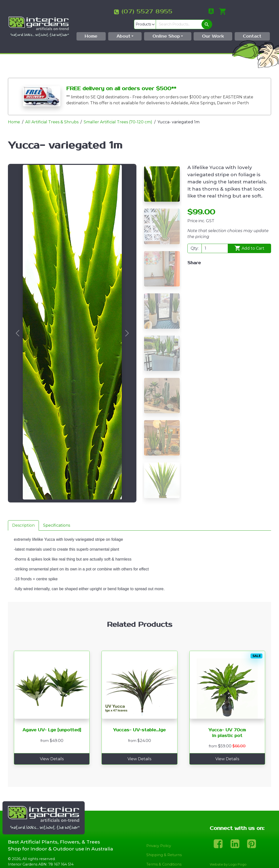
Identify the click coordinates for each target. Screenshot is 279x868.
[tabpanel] (139, 557)
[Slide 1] (162, 175)
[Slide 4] (162, 301)
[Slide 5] (162, 344)
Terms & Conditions (164, 855)
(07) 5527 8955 (105, 12)
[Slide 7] (162, 428)
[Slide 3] (162, 259)
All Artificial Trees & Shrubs (52, 113)
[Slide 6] (162, 386)
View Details (52, 749)
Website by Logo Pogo (228, 855)
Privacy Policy (159, 836)
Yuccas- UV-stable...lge (139, 721)
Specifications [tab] (57, 516)
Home (14, 113)
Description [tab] (23, 516)
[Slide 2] (162, 217)
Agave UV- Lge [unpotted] (52, 721)
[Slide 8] (162, 471)
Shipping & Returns (164, 846)
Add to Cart (250, 239)
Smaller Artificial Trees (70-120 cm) (118, 113)
